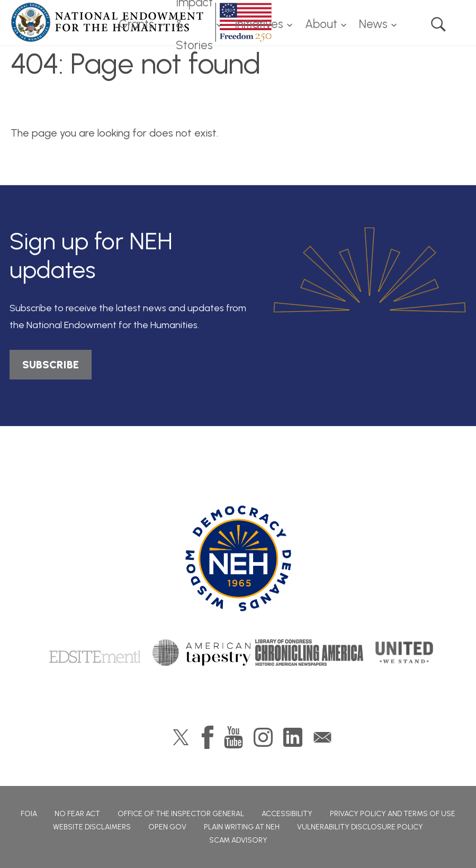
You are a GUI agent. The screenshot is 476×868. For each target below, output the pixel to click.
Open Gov (167, 827)
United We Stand (403, 653)
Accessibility (287, 814)
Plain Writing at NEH (242, 827)
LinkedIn (293, 737)
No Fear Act (77, 814)
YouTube (233, 737)
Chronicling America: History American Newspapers (309, 653)
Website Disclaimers (92, 827)
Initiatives (259, 24)
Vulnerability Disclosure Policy (360, 827)
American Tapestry (201, 653)
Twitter (181, 737)
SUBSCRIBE (51, 365)
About (321, 24)
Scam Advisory (238, 840)
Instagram (263, 737)
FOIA (29, 814)
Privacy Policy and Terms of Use (393, 814)
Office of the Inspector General (181, 814)
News (373, 24)
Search (438, 24)
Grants (136, 24)
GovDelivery (322, 737)
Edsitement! (95, 653)
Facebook (208, 737)
